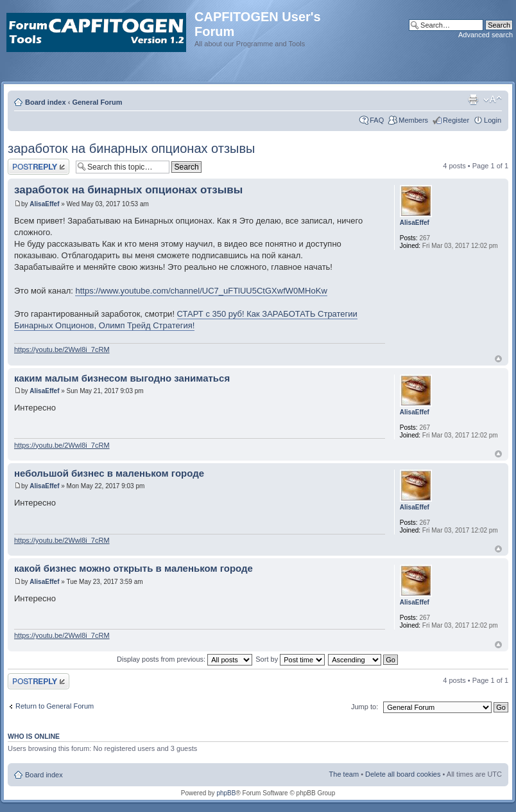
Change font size (493, 100)
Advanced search (486, 35)
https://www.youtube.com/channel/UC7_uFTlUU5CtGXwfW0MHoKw (201, 291)
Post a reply (39, 167)
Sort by (290, 659)
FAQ (377, 120)
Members (413, 120)
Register (456, 120)
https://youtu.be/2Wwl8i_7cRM (62, 349)
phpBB (226, 793)
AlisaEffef (44, 204)
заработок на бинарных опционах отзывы (131, 148)
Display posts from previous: (185, 659)
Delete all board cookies (403, 774)
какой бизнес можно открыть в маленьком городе (133, 568)
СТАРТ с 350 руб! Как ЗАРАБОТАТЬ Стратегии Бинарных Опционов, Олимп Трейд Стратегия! (186, 320)
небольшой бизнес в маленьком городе (109, 473)
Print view (473, 100)
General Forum (97, 102)
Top (498, 359)
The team (344, 774)
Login (493, 120)
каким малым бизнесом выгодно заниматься (122, 378)
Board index (46, 102)
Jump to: (365, 707)
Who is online (34, 736)
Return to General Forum (55, 706)
